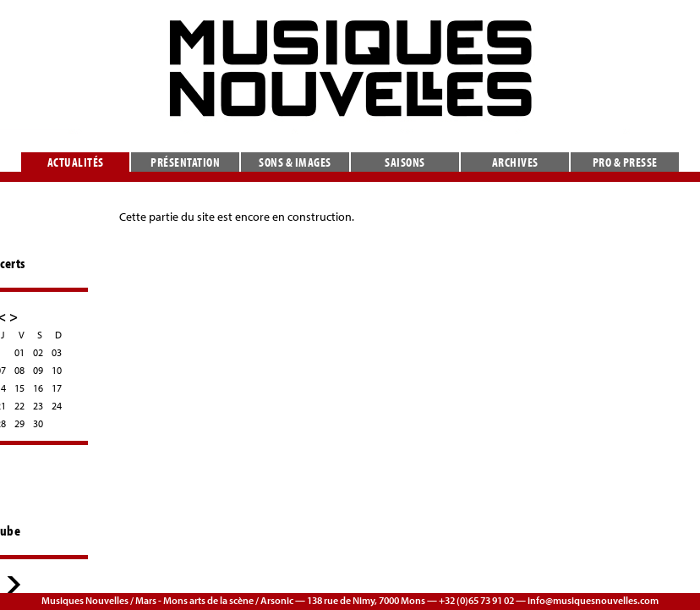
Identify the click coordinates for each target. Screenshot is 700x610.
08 (19, 370)
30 (38, 423)
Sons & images (295, 162)
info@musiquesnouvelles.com (593, 600)
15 (19, 388)
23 (38, 406)
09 (38, 370)
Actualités (76, 162)
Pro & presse (625, 162)
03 (57, 352)
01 (19, 352)
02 (38, 352)
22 (19, 406)
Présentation (185, 162)
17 (57, 388)
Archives (515, 162)
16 (38, 388)
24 (57, 406)
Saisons (405, 162)
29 (19, 423)
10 (57, 370)
